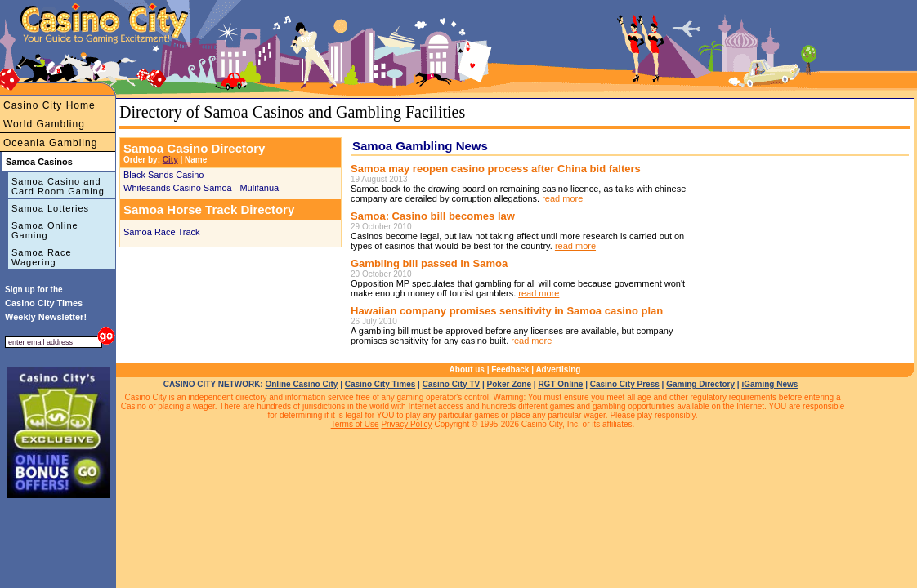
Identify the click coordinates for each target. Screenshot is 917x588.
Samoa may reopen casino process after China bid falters (496, 169)
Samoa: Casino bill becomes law (433, 216)
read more (562, 198)
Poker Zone (509, 384)
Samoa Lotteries (50, 208)
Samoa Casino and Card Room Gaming (58, 186)
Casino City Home (49, 105)
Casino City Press (625, 384)
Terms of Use (355, 424)
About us (467, 370)
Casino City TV (452, 384)
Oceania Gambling (50, 143)
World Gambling (44, 124)
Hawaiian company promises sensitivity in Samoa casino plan (507, 311)
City (170, 160)
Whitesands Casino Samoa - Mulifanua (201, 188)
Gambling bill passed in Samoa (429, 263)
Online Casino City (301, 384)
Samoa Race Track (162, 232)
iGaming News (769, 384)
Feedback (510, 370)
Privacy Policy (406, 424)
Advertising (558, 370)
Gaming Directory (700, 384)
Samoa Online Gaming (45, 230)
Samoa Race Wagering (42, 257)
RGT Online (560, 384)
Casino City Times (380, 384)
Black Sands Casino (163, 175)
